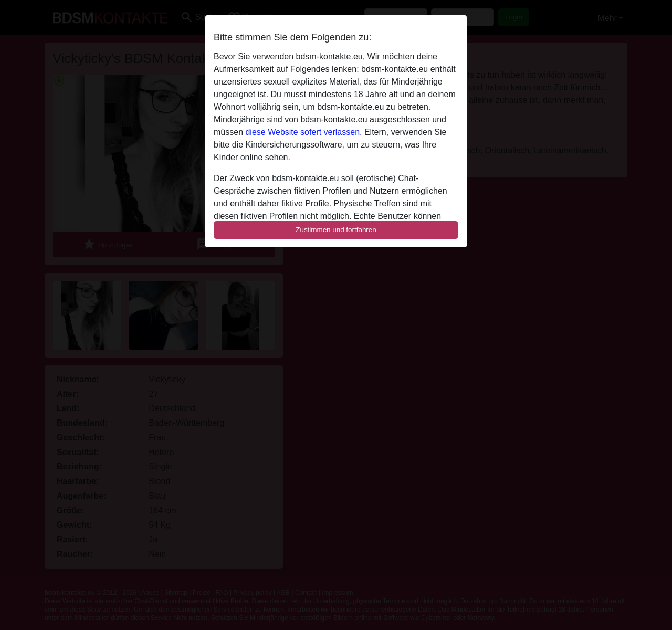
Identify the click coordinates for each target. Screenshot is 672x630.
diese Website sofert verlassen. (303, 132)
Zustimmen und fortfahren (336, 230)
